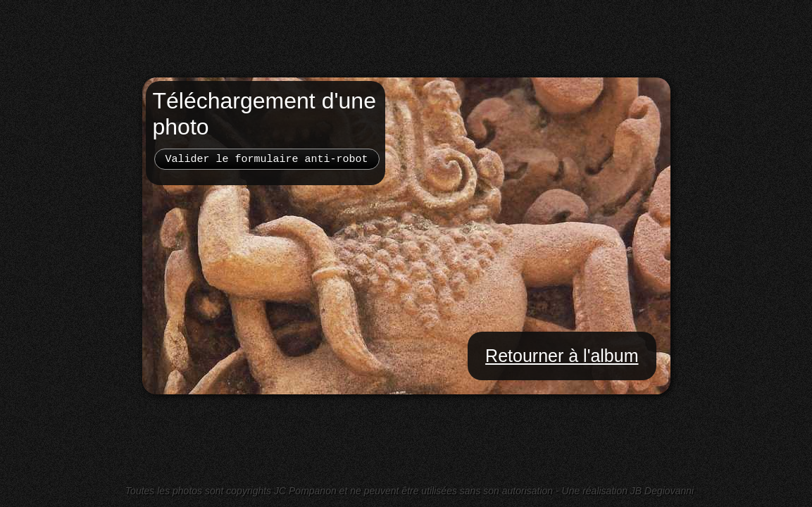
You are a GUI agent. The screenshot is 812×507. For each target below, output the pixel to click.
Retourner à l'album (562, 356)
